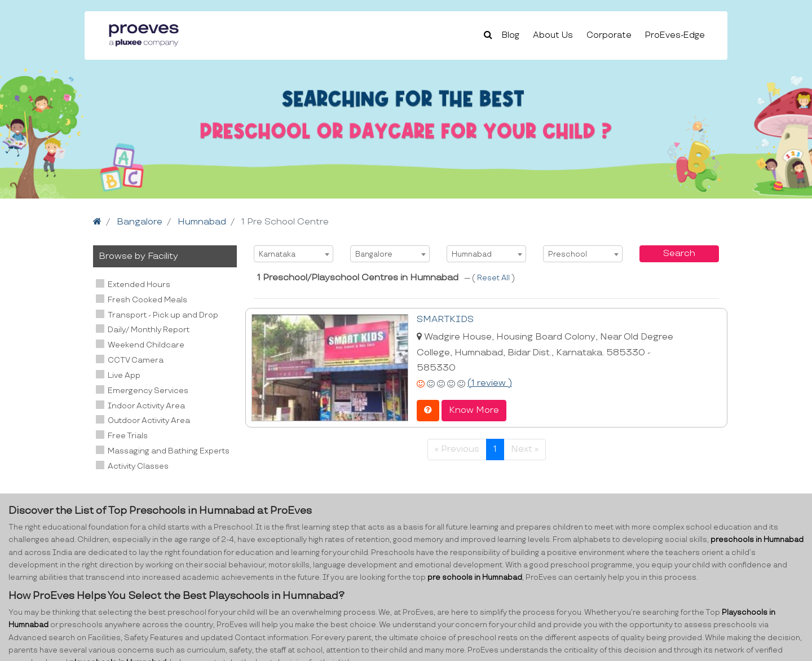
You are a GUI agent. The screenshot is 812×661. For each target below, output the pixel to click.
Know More (474, 410)
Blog (511, 35)
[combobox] (294, 254)
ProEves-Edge (675, 35)
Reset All (494, 278)
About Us (553, 35)
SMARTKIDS (445, 320)
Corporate (609, 35)
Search (679, 254)
